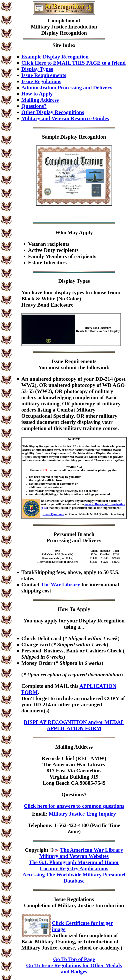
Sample (50, 137)
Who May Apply (74, 232)
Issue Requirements (44, 75)
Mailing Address (40, 100)
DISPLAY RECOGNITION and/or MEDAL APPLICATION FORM (74, 725)
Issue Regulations (41, 81)
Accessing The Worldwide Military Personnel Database (74, 878)
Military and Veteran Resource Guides (65, 118)
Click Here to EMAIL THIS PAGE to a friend (73, 63)
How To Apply (74, 609)
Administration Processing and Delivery (67, 87)
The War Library (60, 584)
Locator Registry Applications (74, 868)
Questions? (34, 106)
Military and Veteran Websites (74, 856)
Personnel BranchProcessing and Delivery (74, 537)
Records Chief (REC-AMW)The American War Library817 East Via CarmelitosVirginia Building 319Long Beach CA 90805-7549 (74, 771)
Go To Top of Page (74, 959)
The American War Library (91, 850)
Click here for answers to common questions (74, 806)
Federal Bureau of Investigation (105, 504)
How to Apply (37, 94)
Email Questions (53, 514)
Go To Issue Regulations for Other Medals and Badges (74, 968)
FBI (44, 508)
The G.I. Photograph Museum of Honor (74, 862)
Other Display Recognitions (53, 112)
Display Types (37, 69)
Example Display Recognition (55, 57)
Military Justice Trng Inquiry (82, 814)
